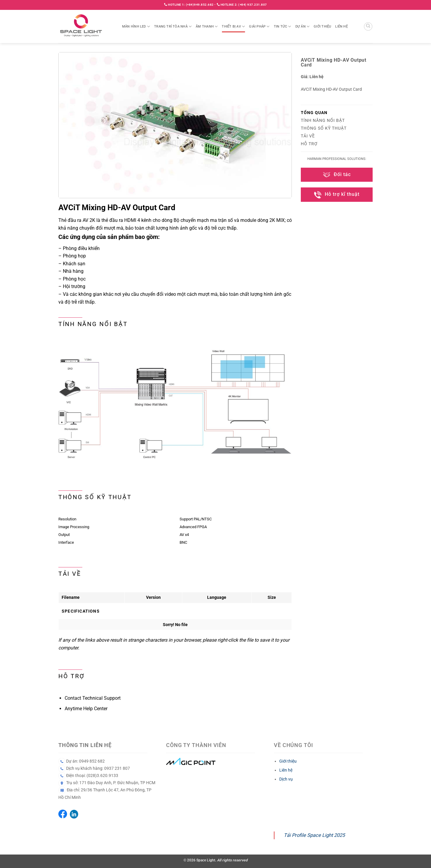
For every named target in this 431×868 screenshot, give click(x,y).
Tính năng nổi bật (323, 120)
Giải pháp (259, 26)
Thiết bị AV (233, 26)
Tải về (308, 136)
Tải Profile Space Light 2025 (314, 835)
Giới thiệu (322, 26)
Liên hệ (342, 26)
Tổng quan (314, 113)
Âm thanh (207, 26)
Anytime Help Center (86, 709)
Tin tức (283, 26)
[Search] (368, 27)
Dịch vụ (286, 779)
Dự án (303, 26)
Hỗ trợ (309, 144)
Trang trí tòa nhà (173, 26)
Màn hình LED (136, 26)
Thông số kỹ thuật (324, 128)
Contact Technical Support (93, 698)
